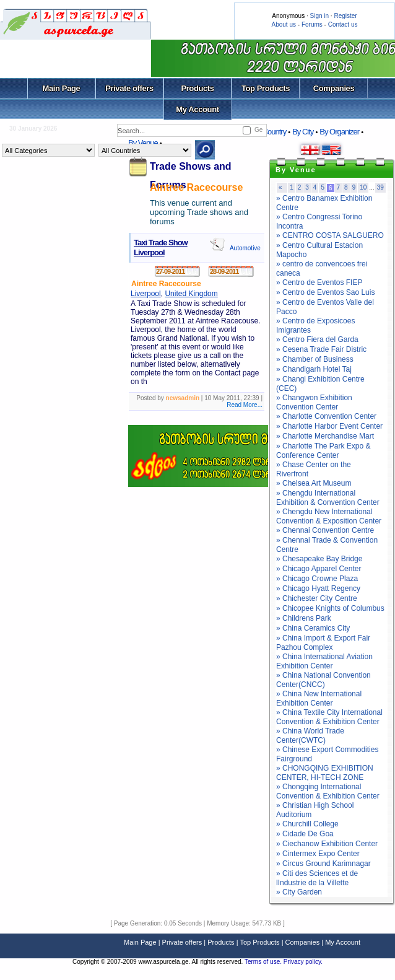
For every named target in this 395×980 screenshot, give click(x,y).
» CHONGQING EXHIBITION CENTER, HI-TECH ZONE (325, 773)
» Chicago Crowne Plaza (317, 579)
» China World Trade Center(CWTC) (310, 736)
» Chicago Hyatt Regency (318, 588)
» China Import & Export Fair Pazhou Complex (323, 643)
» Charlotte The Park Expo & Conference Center (323, 451)
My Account (197, 109)
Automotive (245, 248)
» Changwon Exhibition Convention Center (314, 402)
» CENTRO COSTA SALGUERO (330, 235)
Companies (334, 88)
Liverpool (146, 294)
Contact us (343, 24)
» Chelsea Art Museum (314, 483)
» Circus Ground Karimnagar (323, 864)
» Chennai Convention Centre (325, 530)
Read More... (245, 405)
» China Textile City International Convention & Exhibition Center (329, 717)
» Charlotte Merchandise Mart (325, 436)
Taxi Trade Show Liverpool (161, 247)
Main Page (62, 88)
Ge (258, 130)
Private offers (129, 88)
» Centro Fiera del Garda (317, 339)
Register (345, 16)
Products (197, 88)
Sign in (319, 16)
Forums (312, 24)
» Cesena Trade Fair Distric (321, 349)
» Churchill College (307, 824)
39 (380, 187)
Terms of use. (264, 962)
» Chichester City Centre (317, 598)
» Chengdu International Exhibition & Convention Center (328, 498)
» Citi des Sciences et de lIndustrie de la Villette (317, 878)
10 (363, 187)
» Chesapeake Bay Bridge (319, 559)
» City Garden (299, 892)
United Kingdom (191, 294)
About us (284, 24)
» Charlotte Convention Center (326, 416)
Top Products (266, 88)
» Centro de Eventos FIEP (319, 282)
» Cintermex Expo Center (318, 854)
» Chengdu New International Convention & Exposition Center (329, 516)
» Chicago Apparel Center (319, 569)
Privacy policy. (303, 962)
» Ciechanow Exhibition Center (327, 844)
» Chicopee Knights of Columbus (330, 608)
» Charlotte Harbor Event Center (329, 426)
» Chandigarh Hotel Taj (314, 369)
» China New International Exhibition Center (319, 698)
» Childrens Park (304, 618)
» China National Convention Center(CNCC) (323, 680)
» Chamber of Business (315, 359)
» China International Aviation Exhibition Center (324, 661)
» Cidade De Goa (305, 834)
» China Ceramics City (313, 628)
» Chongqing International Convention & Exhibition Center (328, 791)
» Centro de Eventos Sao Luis (325, 292)
